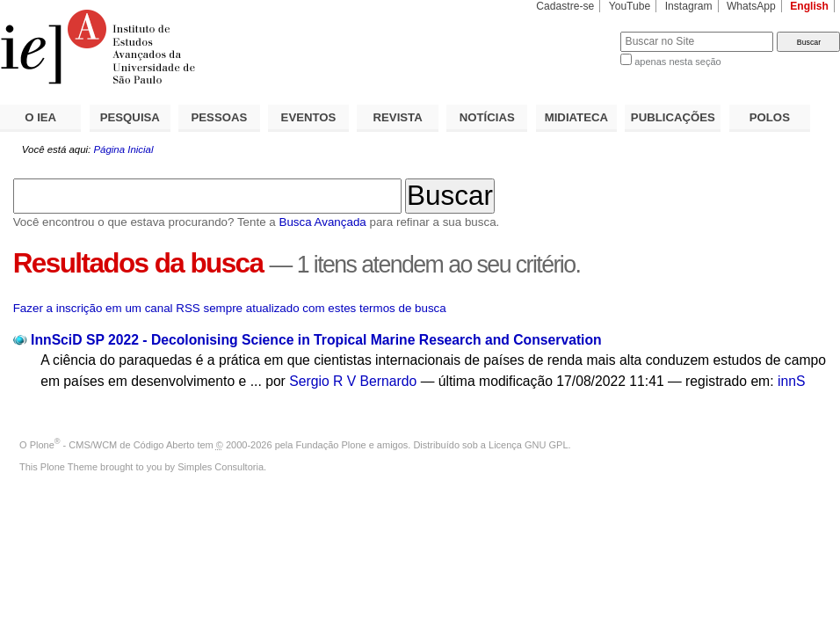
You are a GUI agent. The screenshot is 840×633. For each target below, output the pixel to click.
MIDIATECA (576, 117)
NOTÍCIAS (487, 117)
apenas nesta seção (677, 62)
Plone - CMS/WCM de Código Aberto (112, 445)
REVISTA (398, 117)
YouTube (630, 6)
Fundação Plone (331, 445)
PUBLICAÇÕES (673, 117)
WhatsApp (751, 6)
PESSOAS (220, 117)
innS (791, 381)
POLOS (770, 117)
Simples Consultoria (221, 467)
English (809, 6)
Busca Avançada (322, 222)
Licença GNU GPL (528, 445)
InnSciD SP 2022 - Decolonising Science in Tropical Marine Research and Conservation (316, 340)
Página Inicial (123, 149)
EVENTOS (309, 117)
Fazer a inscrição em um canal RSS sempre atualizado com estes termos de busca (230, 308)
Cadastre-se (565, 6)
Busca (578, 31)
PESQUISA (130, 117)
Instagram (689, 6)
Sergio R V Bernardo (353, 381)
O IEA (40, 117)
